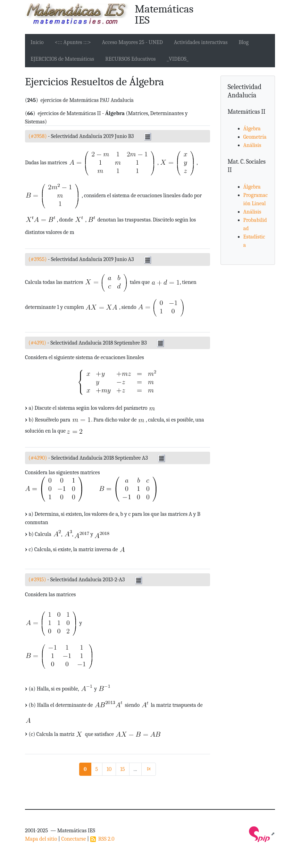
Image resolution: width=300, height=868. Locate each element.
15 (122, 769)
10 (109, 769)
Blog (244, 42)
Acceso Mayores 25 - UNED (132, 42)
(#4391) (37, 343)
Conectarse (73, 839)
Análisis (252, 145)
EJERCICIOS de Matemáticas (62, 59)
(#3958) (38, 136)
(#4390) (38, 458)
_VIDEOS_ (177, 59)
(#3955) (37, 259)
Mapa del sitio (41, 839)
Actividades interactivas (201, 42)
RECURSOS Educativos (130, 59)
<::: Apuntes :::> (73, 42)
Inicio (37, 42)
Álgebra (252, 129)
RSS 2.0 (102, 839)
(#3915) (37, 580)
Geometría (255, 137)
